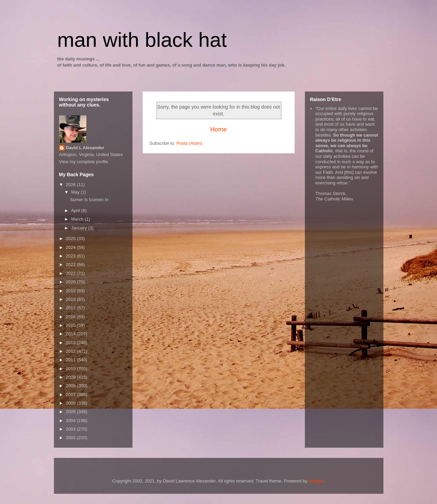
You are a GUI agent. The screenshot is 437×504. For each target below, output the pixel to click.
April (76, 211)
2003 (72, 429)
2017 (72, 308)
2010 (72, 369)
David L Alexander (85, 148)
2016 (72, 317)
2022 (72, 264)
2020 (72, 282)
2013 (72, 343)
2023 (72, 256)
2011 (72, 360)
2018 (72, 299)
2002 (72, 438)
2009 (72, 377)
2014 (72, 334)
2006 (72, 403)
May (76, 192)
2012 (72, 351)
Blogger (316, 481)
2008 (72, 386)
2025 (72, 239)
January (80, 228)
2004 (72, 421)
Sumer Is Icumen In (89, 200)
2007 (72, 395)
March (78, 219)
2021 (72, 273)
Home (219, 129)
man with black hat (142, 40)
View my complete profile (84, 162)
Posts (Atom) (189, 143)
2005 (72, 412)
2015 (72, 325)
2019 (72, 291)
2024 (72, 247)
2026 (72, 185)
